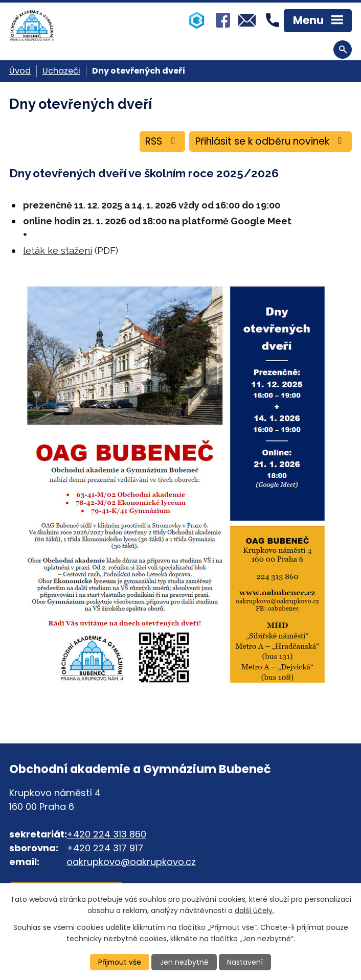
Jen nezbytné (185, 962)
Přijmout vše (120, 962)
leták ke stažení (58, 251)
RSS (159, 142)
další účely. (254, 911)
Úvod (20, 71)
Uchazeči (61, 71)
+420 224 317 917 (105, 848)
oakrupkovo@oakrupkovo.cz (131, 862)
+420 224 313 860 (106, 835)
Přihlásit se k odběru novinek (269, 142)
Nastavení (245, 962)
